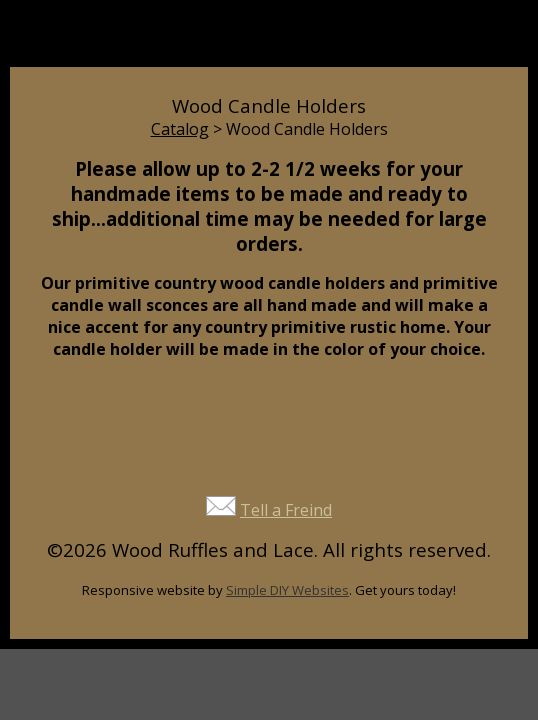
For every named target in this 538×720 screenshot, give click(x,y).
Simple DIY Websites (287, 590)
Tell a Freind (286, 510)
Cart (397, 42)
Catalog (180, 129)
